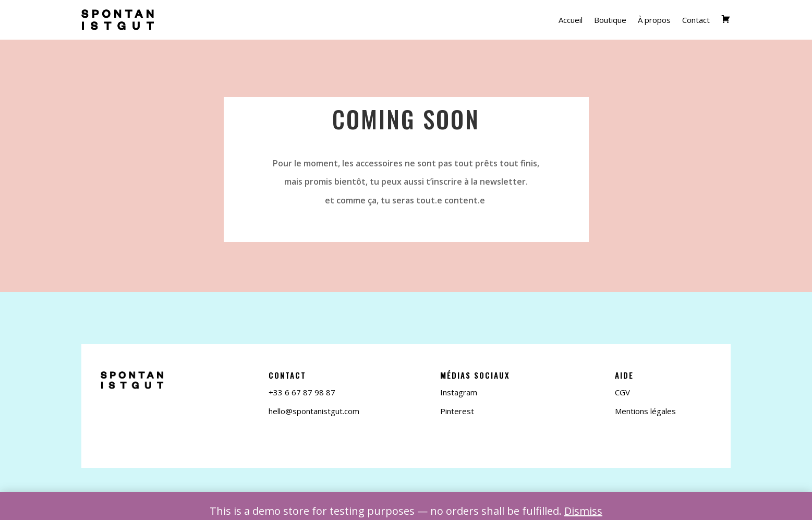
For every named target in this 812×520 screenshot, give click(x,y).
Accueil (571, 20)
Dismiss (583, 511)
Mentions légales (645, 411)
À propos (654, 20)
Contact (696, 20)
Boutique (610, 20)
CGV (622, 392)
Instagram (459, 392)
